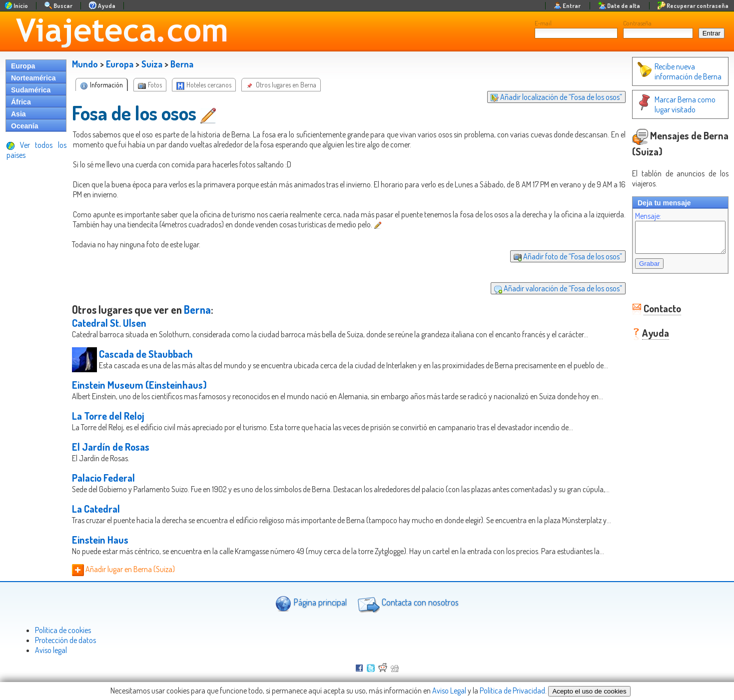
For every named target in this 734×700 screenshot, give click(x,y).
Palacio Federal (103, 478)
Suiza (152, 64)
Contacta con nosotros (407, 604)
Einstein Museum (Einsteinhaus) (139, 385)
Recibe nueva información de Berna (669, 71)
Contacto (652, 314)
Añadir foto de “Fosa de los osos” (558, 256)
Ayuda (646, 339)
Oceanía (24, 126)
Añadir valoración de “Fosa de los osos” (548, 288)
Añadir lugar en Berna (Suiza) (123, 569)
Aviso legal (51, 650)
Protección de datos (65, 640)
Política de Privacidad (512, 691)
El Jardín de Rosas (111, 447)
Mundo (85, 64)
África (21, 102)
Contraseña (637, 23)
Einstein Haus (100, 540)
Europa (23, 66)
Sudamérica (31, 90)
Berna (182, 64)
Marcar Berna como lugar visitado (675, 104)
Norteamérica (33, 78)
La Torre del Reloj (108, 416)
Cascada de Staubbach (146, 354)
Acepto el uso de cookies (589, 691)
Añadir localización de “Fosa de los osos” (546, 97)
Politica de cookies (63, 630)
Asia (18, 114)
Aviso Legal (449, 691)
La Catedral (96, 509)
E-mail (543, 23)
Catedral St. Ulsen (109, 323)
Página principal (311, 603)
